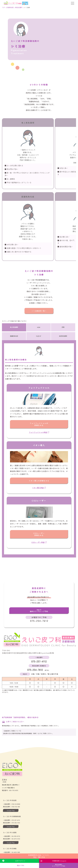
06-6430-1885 (16, 852)
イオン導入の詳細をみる (39, 481)
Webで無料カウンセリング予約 (39, 611)
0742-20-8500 (16, 804)
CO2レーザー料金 (39, 542)
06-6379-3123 (16, 839)
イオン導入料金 (39, 488)
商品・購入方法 (39, 856)
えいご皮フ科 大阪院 (10, 832)
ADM (39, 327)
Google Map (11, 810)
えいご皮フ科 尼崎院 (10, 849)
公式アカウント (20, 861)
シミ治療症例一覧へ (39, 311)
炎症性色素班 (63, 336)
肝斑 (63, 327)
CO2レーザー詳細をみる (39, 534)
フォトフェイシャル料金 (39, 432)
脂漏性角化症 (14, 336)
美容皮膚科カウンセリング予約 (59, 865)
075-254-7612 (39, 668)
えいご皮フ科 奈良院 (10, 800)
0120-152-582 (16, 807)
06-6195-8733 (16, 836)
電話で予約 (21, 865)
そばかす (39, 336)
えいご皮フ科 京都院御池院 (12, 816)
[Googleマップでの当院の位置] (39, 704)
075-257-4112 (39, 659)
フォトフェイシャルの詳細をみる (39, 424)
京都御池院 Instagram (59, 861)
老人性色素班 (14, 327)
